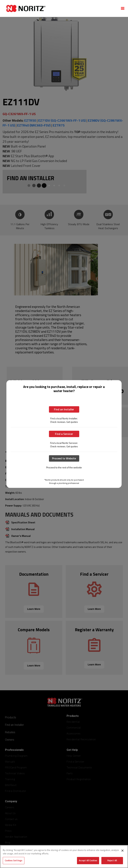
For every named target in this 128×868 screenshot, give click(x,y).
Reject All (112, 860)
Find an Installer (64, 409)
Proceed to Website (64, 458)
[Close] (122, 851)
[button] (123, 8)
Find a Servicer (64, 434)
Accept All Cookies (88, 860)
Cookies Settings (14, 860)
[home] (60, 8)
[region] (64, 857)
